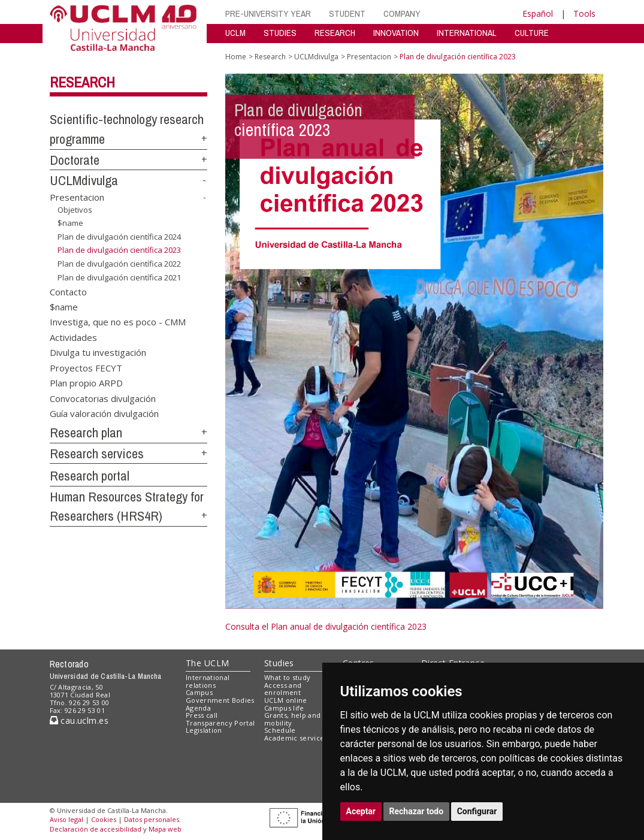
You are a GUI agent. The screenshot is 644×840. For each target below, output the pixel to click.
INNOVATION (396, 33)
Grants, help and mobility (292, 719)
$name (70, 223)
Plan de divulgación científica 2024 (119, 237)
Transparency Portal (220, 723)
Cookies (104, 819)
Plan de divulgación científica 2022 (119, 264)
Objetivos (75, 210)
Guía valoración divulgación (104, 413)
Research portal (90, 476)
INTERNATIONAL (467, 33)
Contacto (68, 291)
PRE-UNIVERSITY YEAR (268, 13)
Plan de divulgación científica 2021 (119, 277)
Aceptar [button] (361, 811)
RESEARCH (335, 33)
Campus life (284, 708)
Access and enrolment (283, 689)
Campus (199, 692)
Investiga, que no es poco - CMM (118, 322)
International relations (208, 681)
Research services (97, 454)
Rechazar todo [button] (417, 811)
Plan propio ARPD (86, 383)
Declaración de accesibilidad (96, 829)
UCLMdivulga (84, 180)
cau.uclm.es (79, 720)
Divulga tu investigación (98, 352)
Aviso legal (66, 819)
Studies (279, 663)
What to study (287, 677)
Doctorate (75, 160)
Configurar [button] (477, 811)
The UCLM (207, 663)
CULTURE (532, 33)
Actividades (73, 337)
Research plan (86, 433)
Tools (584, 13)
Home (236, 57)
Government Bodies (220, 700)
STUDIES (280, 33)
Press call (202, 715)
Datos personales (152, 819)
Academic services (296, 738)
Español (538, 13)
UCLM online (286, 700)
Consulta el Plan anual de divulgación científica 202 (323, 626)
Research (82, 82)
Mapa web (165, 829)
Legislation (204, 730)
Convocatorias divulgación (103, 398)
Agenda (198, 708)
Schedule (280, 730)
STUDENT (347, 13)
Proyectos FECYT (86, 367)
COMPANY (402, 13)
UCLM (235, 33)
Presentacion (77, 197)
